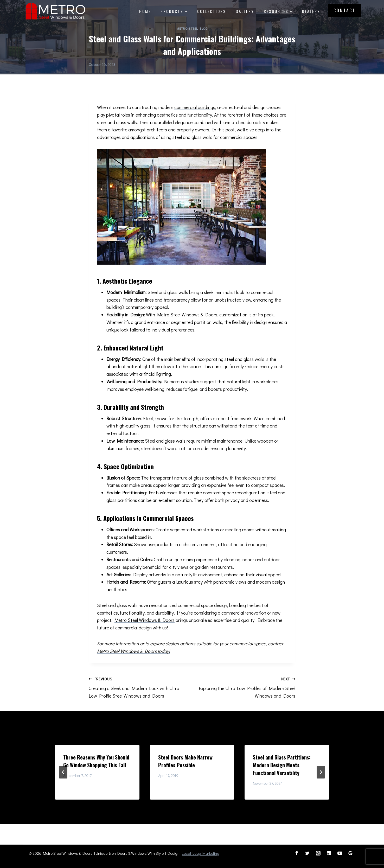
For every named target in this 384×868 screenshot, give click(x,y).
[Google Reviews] (350, 853)
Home (145, 11)
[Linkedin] (329, 853)
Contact (345, 10)
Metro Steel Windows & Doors (145, 620)
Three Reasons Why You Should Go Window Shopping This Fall (96, 761)
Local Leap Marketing (201, 853)
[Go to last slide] (63, 772)
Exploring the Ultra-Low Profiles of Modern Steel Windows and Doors (246, 687)
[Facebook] (297, 853)
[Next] (321, 772)
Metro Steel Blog (192, 28)
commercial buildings (195, 107)
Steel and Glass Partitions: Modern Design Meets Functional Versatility (282, 765)
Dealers (311, 11)
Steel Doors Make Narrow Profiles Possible (185, 761)
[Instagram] (318, 853)
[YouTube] (340, 853)
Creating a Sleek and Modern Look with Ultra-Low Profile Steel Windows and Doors (138, 687)
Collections (212, 11)
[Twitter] (307, 853)
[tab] (182, 804)
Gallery (245, 11)
